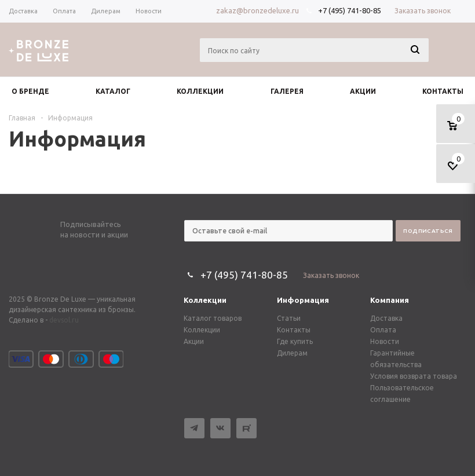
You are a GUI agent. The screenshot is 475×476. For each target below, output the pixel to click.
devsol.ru (64, 320)
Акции (194, 341)
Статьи (289, 318)
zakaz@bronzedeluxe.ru (257, 10)
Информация (303, 300)
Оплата (383, 330)
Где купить (295, 341)
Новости (385, 341)
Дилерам (292, 353)
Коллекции (205, 300)
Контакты (294, 330)
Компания (390, 300)
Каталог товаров (213, 318)
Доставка (386, 318)
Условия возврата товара (414, 376)
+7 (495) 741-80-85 (350, 10)
